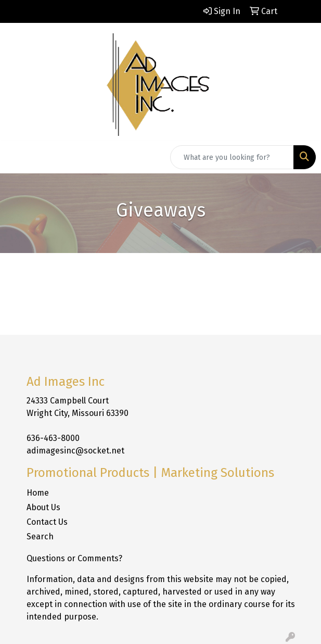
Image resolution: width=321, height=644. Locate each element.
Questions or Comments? (74, 558)
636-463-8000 (53, 438)
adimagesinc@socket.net (75, 451)
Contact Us (47, 522)
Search (40, 536)
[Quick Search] (232, 157)
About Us (43, 507)
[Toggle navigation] (16, 157)
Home (38, 493)
